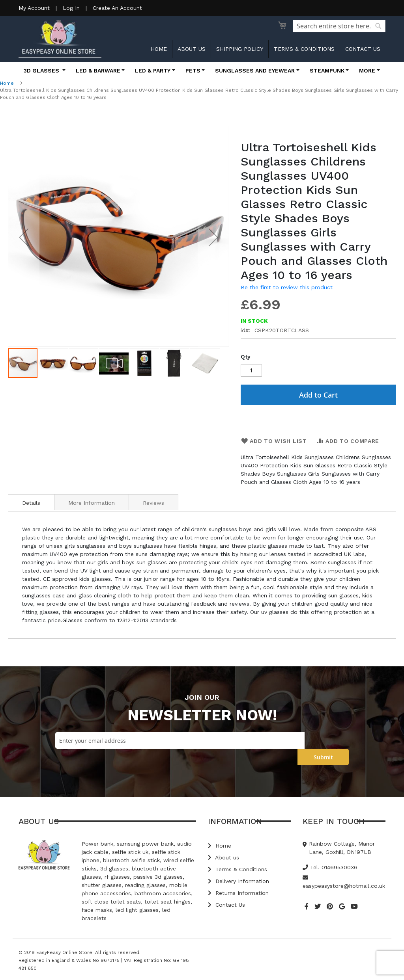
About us (192, 49)
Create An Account (117, 8)
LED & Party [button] (153, 71)
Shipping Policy (240, 49)
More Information (92, 503)
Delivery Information (238, 881)
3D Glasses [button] (42, 71)
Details (31, 503)
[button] (24, 237)
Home (159, 49)
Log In (71, 8)
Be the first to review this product (287, 287)
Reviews (153, 503)
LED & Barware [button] (98, 71)
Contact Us (226, 905)
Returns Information (238, 893)
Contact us (363, 49)
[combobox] (339, 26)
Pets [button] (193, 71)
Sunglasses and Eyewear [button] (255, 71)
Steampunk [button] (327, 71)
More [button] (367, 71)
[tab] (31, 502)
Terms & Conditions (304, 49)
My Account (34, 8)
